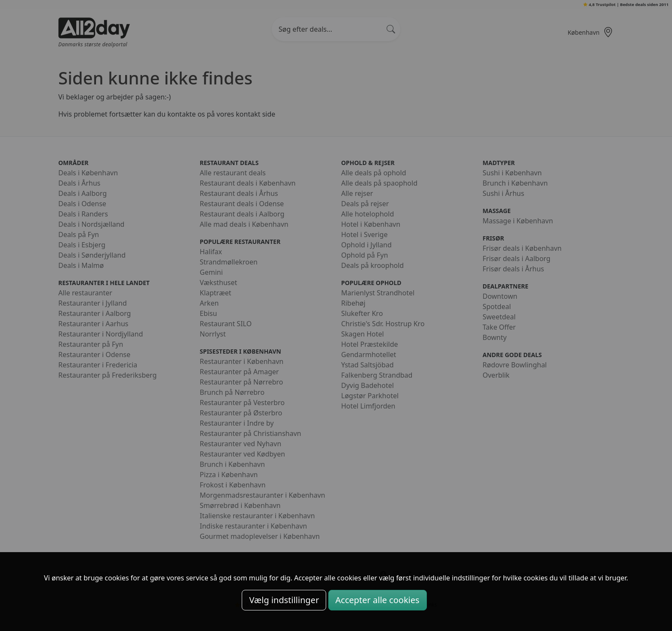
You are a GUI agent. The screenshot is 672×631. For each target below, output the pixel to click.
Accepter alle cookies (378, 600)
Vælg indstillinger (284, 600)
